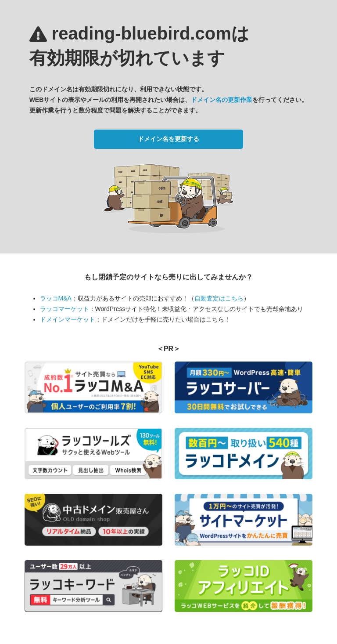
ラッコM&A (56, 298)
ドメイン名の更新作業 (222, 100)
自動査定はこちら (219, 298)
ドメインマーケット (68, 319)
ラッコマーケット (65, 309)
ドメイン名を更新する (168, 139)
